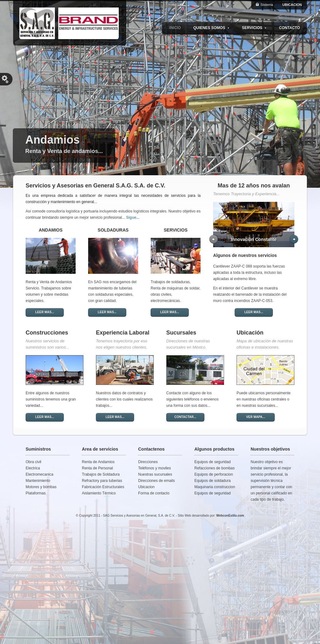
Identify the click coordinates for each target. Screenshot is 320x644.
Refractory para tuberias (102, 481)
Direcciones (148, 462)
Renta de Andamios (98, 462)
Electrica (33, 468)
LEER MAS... (45, 312)
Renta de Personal (97, 468)
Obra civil (33, 462)
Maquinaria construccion (215, 487)
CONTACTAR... (185, 417)
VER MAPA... (256, 417)
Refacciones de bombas (215, 468)
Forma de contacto (154, 493)
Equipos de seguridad (212, 462)
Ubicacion (146, 487)
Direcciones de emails (156, 481)
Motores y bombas (41, 487)
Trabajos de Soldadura (101, 474)
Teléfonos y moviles (155, 468)
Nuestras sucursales (155, 474)
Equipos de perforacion (214, 474)
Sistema (267, 5)
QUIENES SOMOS (212, 28)
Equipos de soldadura (212, 481)
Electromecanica (40, 474)
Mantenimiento (38, 481)
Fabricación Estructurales (103, 487)
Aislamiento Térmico (99, 493)
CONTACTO (290, 28)
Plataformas (36, 493)
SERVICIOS (254, 28)
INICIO (175, 28)
